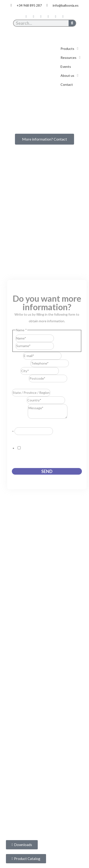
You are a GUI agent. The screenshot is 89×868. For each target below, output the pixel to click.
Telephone (21, 363)
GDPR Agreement (27, 438)
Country (19, 400)
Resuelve (20, 424)
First (57, 338)
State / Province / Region (32, 385)
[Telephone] (50, 363)
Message (20, 417)
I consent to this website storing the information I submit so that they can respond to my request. (46, 455)
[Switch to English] (49, 32)
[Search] (72, 23)
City (16, 371)
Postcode (20, 378)
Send (47, 471)
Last (57, 346)
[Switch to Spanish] (40, 32)
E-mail (17, 356)
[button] (70, 49)
